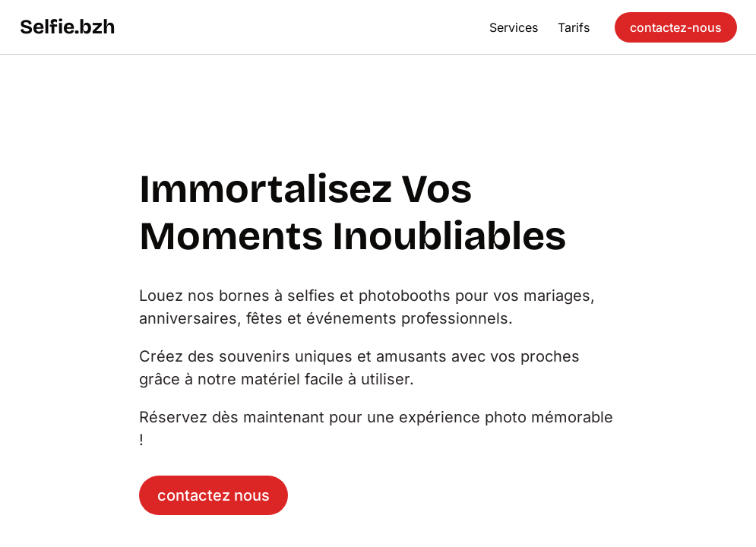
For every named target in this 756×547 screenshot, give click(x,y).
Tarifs (574, 27)
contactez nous (214, 495)
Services (514, 27)
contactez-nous (676, 27)
